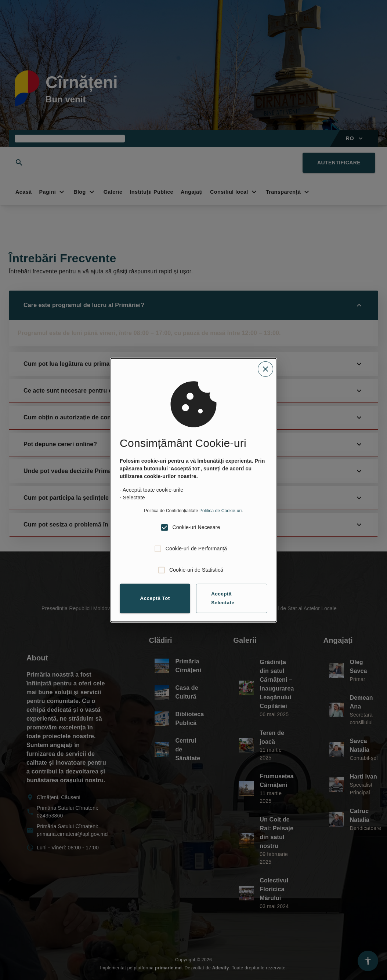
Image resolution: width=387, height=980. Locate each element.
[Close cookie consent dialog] (265, 369)
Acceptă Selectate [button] (223, 598)
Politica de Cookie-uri (220, 510)
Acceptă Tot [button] (155, 598)
